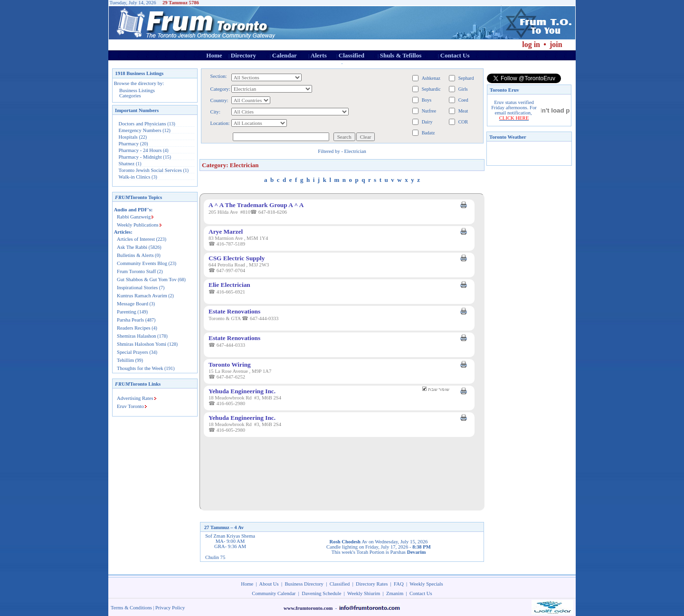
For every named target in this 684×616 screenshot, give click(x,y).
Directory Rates (372, 584)
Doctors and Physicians (142, 124)
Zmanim (395, 593)
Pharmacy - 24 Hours (140, 150)
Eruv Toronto (130, 406)
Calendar (285, 55)
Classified (351, 55)
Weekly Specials (426, 584)
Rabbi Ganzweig (134, 217)
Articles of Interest (136, 239)
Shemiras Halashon (137, 336)
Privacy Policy (170, 608)
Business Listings (137, 90)
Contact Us (455, 55)
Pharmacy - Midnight (140, 157)
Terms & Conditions (131, 608)
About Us (269, 584)
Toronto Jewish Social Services (151, 170)
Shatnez (127, 164)
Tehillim (125, 360)
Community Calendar (274, 593)
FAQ (399, 584)
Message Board (133, 304)
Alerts (319, 55)
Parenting (127, 312)
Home (214, 55)
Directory (243, 55)
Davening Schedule (321, 593)
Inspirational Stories (137, 288)
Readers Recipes (134, 328)
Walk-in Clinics (135, 177)
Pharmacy (129, 144)
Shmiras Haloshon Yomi (142, 344)
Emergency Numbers (140, 130)
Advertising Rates (135, 398)
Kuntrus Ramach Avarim (142, 296)
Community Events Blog (142, 263)
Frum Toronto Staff (136, 271)
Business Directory (304, 584)
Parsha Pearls (130, 320)
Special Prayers (133, 352)
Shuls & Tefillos (401, 55)
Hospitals (128, 137)
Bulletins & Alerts (135, 255)
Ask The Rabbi (132, 247)
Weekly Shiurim (364, 593)
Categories (130, 96)
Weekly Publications (138, 225)
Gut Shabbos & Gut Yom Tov (147, 280)
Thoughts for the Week (140, 368)
